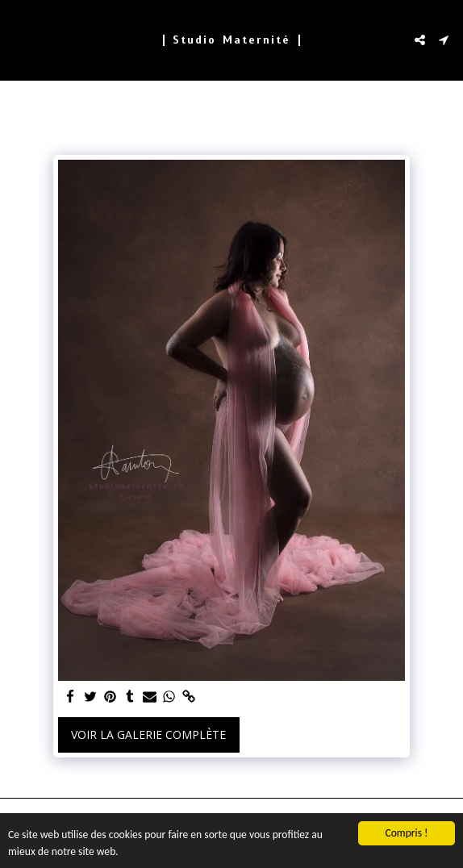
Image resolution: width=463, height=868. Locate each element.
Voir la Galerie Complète (148, 734)
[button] (18, 39)
